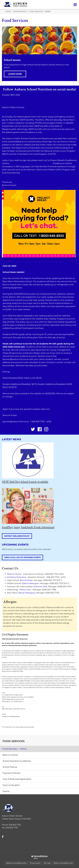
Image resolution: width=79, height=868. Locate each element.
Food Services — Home (15, 749)
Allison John (25, 590)
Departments (20, 11)
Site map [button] (47, 863)
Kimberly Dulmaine (17, 577)
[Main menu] (75, 5)
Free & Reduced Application (17, 779)
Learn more (15, 74)
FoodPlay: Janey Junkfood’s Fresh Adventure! (28, 527)
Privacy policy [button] (35, 863)
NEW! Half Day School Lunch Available (25, 482)
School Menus (10, 767)
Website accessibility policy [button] (16, 863)
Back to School (10, 755)
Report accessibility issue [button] (63, 863)
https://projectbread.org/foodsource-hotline (31, 163)
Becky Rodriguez (27, 593)
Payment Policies (12, 773)
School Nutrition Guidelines (17, 761)
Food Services (36, 11)
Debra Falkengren (30, 583)
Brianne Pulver (14, 574)
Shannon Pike (40, 586)
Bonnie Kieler (26, 580)
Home (8, 11)
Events (6, 791)
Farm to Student (11, 785)
